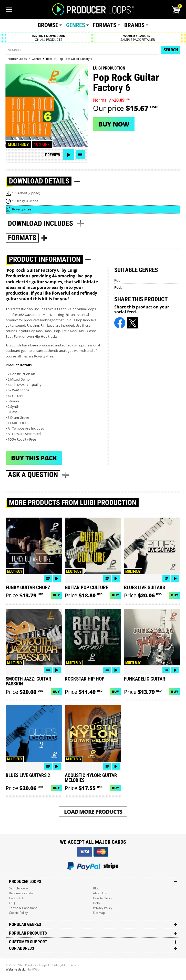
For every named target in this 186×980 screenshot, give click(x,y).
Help (96, 903)
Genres (76, 25)
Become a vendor (22, 893)
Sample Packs (19, 888)
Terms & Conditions (23, 908)
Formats (105, 25)
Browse (48, 25)
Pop (117, 280)
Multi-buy (18, 144)
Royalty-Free (22, 209)
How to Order (103, 898)
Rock (118, 287)
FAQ (12, 903)
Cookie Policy (18, 913)
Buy (56, 595)
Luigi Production (109, 68)
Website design (17, 969)
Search (171, 50)
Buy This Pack (34, 458)
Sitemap (99, 913)
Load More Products (93, 812)
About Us (100, 893)
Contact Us (17, 898)
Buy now (114, 124)
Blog (96, 888)
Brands (134, 25)
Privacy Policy (103, 908)
